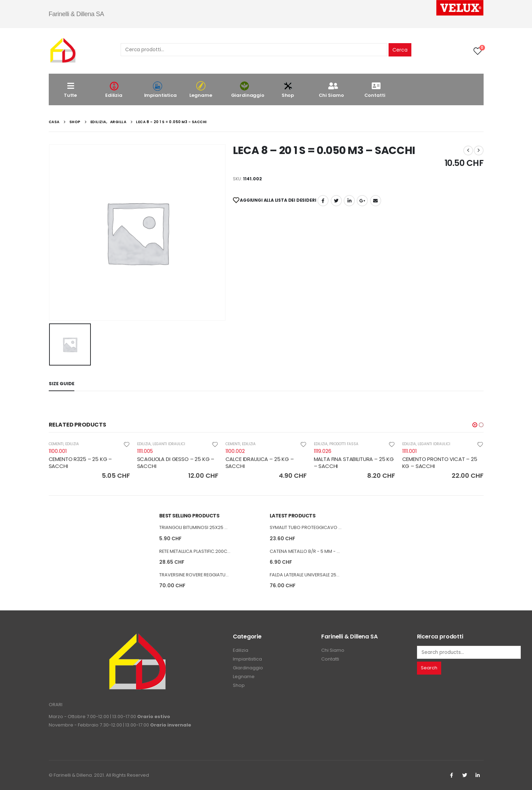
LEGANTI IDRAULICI (169, 444)
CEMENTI (56, 444)
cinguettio (336, 201)
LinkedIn (349, 201)
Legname (201, 90)
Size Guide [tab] (62, 384)
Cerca (400, 50)
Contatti (375, 90)
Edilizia (114, 90)
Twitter (465, 775)
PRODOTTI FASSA (344, 444)
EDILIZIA (72, 444)
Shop (288, 90)
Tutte (70, 90)
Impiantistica (160, 90)
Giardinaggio (248, 90)
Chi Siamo (331, 90)
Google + (362, 201)
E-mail (376, 201)
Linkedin (478, 775)
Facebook (323, 201)
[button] (475, 425)
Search (429, 668)
